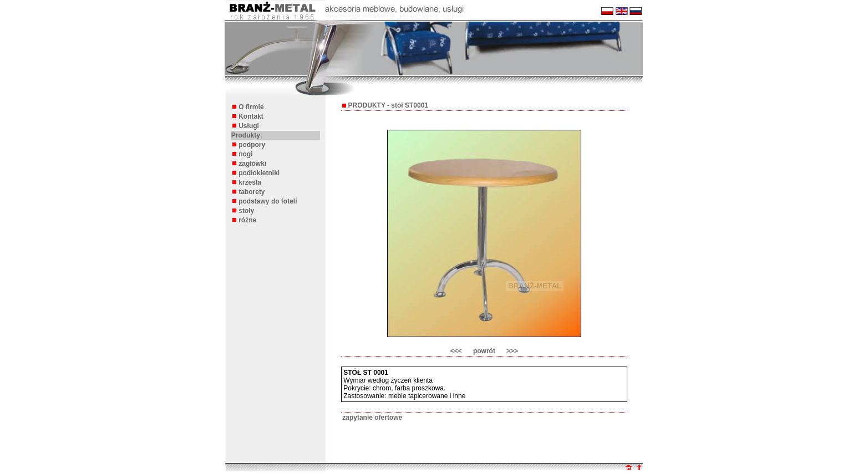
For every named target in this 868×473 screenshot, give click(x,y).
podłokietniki (259, 173)
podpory (252, 145)
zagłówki (252, 164)
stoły (246, 211)
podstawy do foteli (268, 201)
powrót (484, 351)
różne (247, 220)
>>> (512, 351)
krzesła (250, 182)
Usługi (249, 126)
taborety (252, 192)
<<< (456, 351)
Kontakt (251, 116)
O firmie (251, 107)
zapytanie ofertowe (372, 418)
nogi (245, 154)
